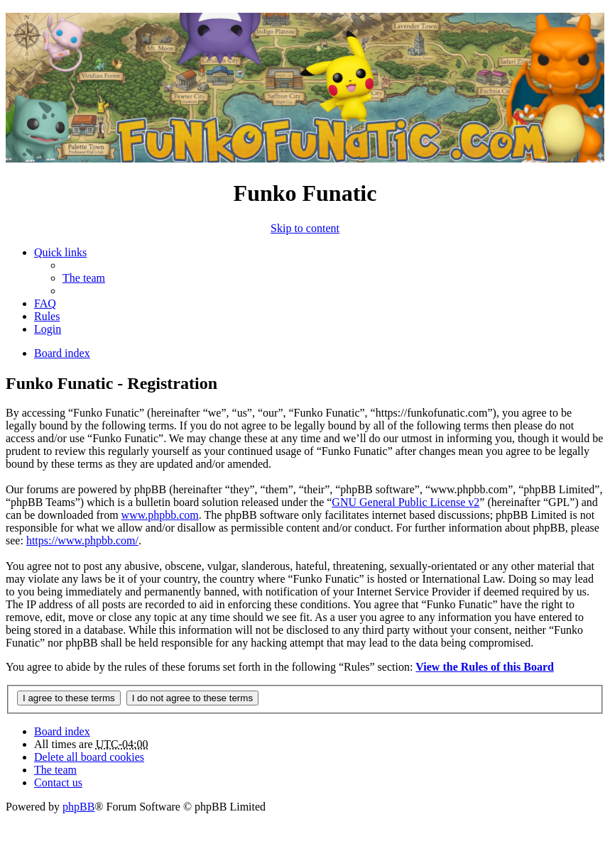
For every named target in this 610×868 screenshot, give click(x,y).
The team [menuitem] (84, 278)
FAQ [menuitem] (45, 303)
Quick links (60, 252)
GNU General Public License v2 (405, 502)
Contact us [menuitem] (58, 782)
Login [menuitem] (48, 329)
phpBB (78, 807)
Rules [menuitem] (47, 316)
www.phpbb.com (160, 515)
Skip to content (305, 228)
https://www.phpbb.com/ (82, 540)
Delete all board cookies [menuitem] (89, 757)
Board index (62, 731)
